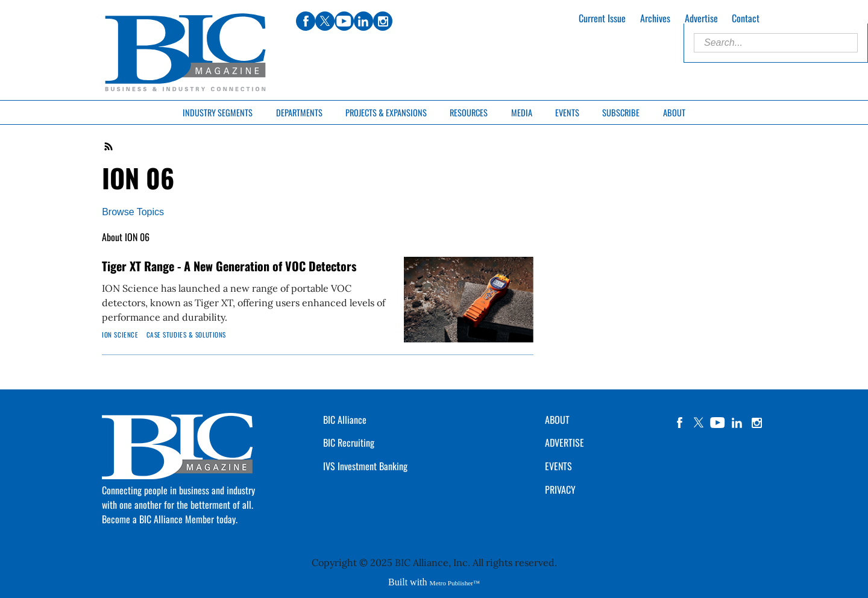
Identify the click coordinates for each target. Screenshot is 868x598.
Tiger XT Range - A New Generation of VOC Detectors (229, 266)
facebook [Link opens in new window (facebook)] (306, 21)
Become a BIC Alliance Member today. (170, 519)
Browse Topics (133, 212)
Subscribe (621, 112)
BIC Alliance (345, 420)
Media (522, 112)
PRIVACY (560, 489)
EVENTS (558, 466)
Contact (746, 18)
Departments (299, 112)
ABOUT (557, 420)
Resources (469, 112)
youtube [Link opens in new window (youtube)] (344, 21)
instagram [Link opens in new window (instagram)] (383, 21)
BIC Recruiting (349, 442)
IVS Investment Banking (365, 466)
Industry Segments (218, 112)
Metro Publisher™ (455, 583)
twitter (699, 423)
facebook (679, 423)
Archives (655, 18)
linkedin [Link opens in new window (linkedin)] (363, 21)
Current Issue (602, 18)
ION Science (120, 335)
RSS (109, 146)
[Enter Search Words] (776, 43)
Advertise (701, 18)
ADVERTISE (565, 442)
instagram (756, 423)
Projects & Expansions (386, 112)
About (674, 112)
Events (567, 112)
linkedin (737, 423)
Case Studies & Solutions (186, 335)
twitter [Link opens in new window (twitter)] (325, 21)
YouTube (718, 423)
